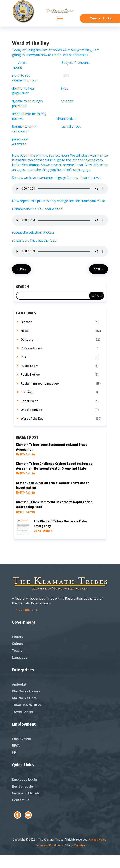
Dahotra (79, 845)
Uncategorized (32, 410)
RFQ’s (16, 745)
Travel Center (23, 712)
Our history (28, 609)
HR (14, 752)
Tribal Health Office (27, 705)
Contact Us (21, 800)
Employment (22, 739)
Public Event (30, 366)
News (25, 330)
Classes (26, 322)
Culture (18, 643)
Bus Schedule (23, 786)
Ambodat (19, 684)
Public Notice (30, 374)
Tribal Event (29, 401)
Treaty (17, 650)
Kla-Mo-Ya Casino (26, 691)
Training (27, 392)
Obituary (27, 339)
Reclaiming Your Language (40, 383)
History (18, 637)
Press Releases (32, 348)
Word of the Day (32, 418)
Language (20, 657)
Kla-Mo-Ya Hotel (25, 698)
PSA (24, 357)
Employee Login (24, 779)
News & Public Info (26, 793)
